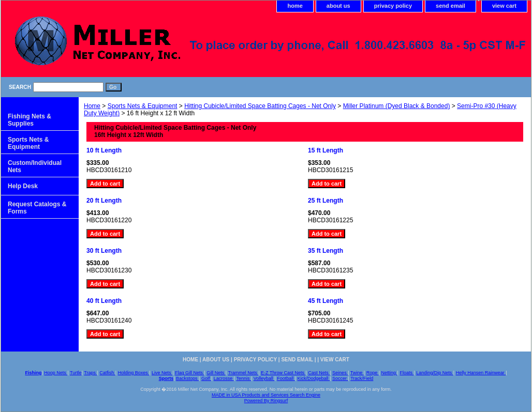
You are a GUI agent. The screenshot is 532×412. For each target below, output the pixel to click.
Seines (340, 373)
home (295, 6)
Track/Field (362, 378)
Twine (357, 373)
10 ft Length (104, 150)
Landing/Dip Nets (435, 373)
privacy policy (393, 6)
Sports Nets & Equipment (143, 106)
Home (92, 106)
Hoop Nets (56, 373)
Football (286, 378)
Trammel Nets (243, 373)
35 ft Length (326, 251)
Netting (389, 373)
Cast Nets (319, 373)
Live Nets (162, 373)
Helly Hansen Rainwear (481, 373)
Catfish (107, 373)
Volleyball (264, 378)
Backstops (187, 378)
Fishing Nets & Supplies (29, 120)
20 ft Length (104, 201)
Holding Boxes (134, 373)
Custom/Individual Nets (35, 166)
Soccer (340, 378)
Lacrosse (224, 378)
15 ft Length (326, 150)
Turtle (76, 373)
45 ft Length (326, 301)
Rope (373, 373)
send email (450, 6)
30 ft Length (104, 251)
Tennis (243, 378)
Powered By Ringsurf (266, 401)
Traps (90, 373)
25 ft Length (326, 201)
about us (338, 6)
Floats (407, 373)
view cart (504, 6)
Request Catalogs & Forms (37, 208)
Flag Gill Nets (190, 373)
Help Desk (23, 186)
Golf (206, 378)
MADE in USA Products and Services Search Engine (266, 395)
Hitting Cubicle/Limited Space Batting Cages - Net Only (260, 106)
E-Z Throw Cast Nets (283, 373)
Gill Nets (216, 373)
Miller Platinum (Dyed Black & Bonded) (397, 106)
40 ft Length (104, 301)
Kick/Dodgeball (314, 378)
